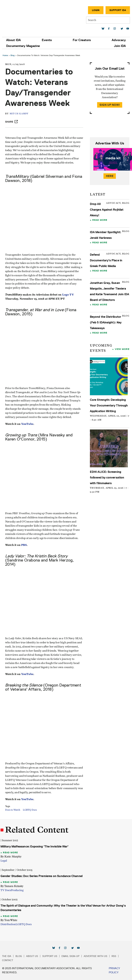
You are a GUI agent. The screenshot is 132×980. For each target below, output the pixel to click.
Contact (8, 960)
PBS (24, 545)
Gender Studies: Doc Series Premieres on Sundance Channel (42, 876)
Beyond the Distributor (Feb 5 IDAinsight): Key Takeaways (106, 322)
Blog (13, 55)
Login (96, 10)
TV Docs (6, 890)
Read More (100, 220)
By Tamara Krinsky (12, 886)
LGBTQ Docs (30, 810)
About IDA (13, 40)
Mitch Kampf (19, 114)
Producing (17, 890)
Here (110, 176)
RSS (114, 956)
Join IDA (120, 46)
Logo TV (68, 295)
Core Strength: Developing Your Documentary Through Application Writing (109, 405)
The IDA (7, 956)
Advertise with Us (95, 956)
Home (5, 55)
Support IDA (118, 10)
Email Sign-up (70, 956)
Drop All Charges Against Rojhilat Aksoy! (107, 210)
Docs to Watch (13, 810)
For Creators (82, 40)
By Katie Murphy (11, 856)
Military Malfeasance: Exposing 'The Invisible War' (34, 846)
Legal (4, 861)
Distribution (8, 924)
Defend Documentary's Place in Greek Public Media (106, 260)
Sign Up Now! (110, 105)
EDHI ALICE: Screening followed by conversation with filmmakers (107, 477)
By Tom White (9, 920)
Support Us (50, 956)
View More (122, 349)
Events (47, 40)
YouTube (27, 424)
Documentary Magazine (23, 46)
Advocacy (119, 40)
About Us (32, 956)
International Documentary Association (22, 17)
